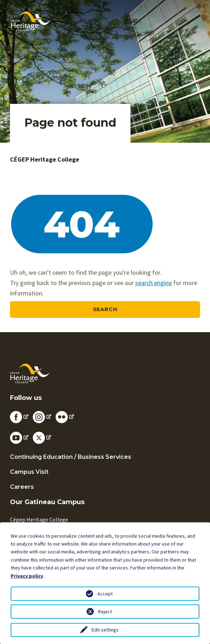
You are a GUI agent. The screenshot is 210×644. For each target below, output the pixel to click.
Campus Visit (29, 472)
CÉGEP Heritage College (45, 159)
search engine (153, 283)
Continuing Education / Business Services (71, 457)
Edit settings (105, 630)
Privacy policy (27, 576)
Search (105, 309)
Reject (105, 612)
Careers (22, 487)
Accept (105, 594)
